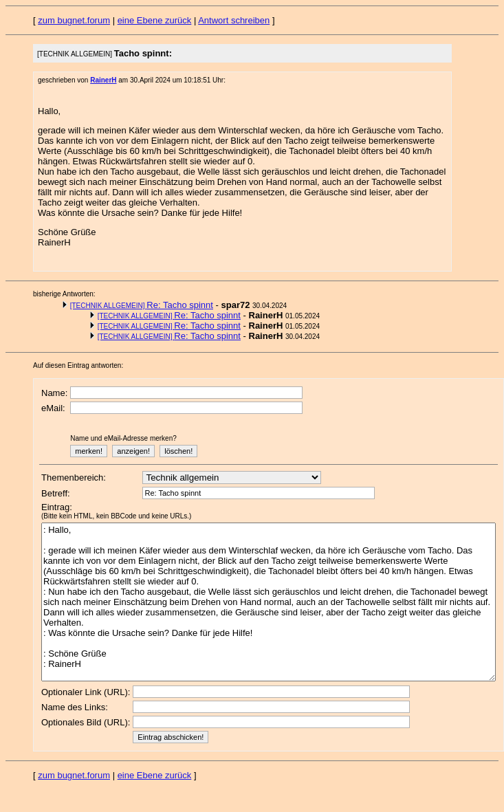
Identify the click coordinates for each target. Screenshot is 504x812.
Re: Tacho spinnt (142, 305)
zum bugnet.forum (74, 20)
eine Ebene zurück (155, 20)
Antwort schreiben (234, 20)
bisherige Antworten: (64, 294)
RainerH (103, 80)
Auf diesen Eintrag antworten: (78, 365)
